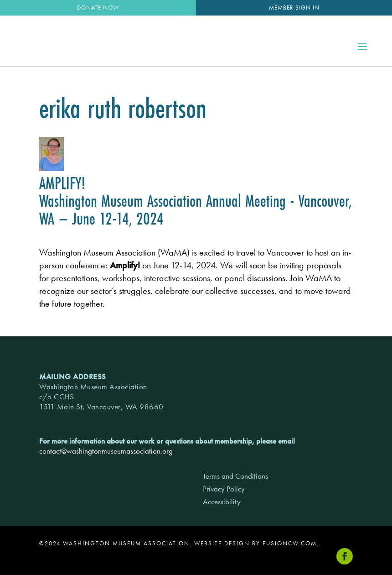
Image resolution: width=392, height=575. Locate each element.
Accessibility (222, 502)
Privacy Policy (224, 489)
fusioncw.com (290, 543)
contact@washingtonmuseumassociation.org (106, 451)
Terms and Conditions (235, 476)
